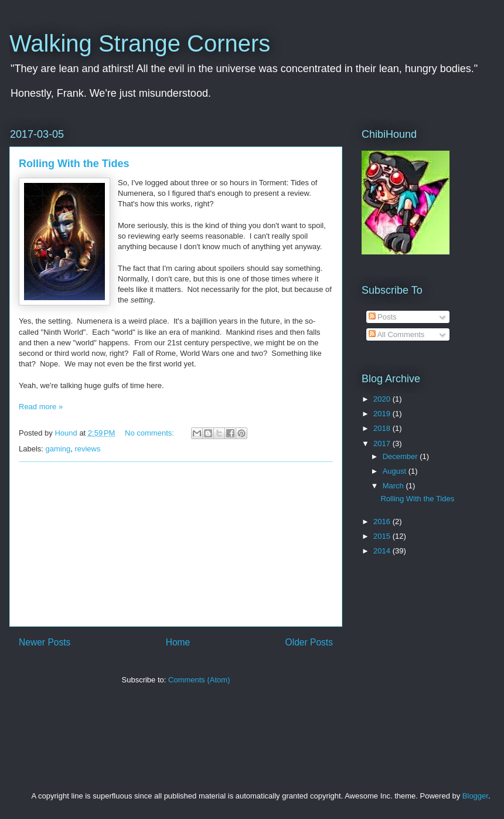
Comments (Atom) (199, 680)
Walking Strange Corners (140, 43)
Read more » (41, 407)
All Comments (397, 334)
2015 (383, 536)
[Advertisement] (176, 544)
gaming (58, 449)
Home (178, 642)
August (396, 471)
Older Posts (309, 642)
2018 (383, 428)
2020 (383, 399)
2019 (383, 414)
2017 (383, 444)
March (394, 486)
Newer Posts (45, 642)
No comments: (150, 433)
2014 (383, 551)
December (401, 456)
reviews (87, 449)
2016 (383, 521)
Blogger (475, 796)
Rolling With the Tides (74, 164)
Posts (383, 317)
